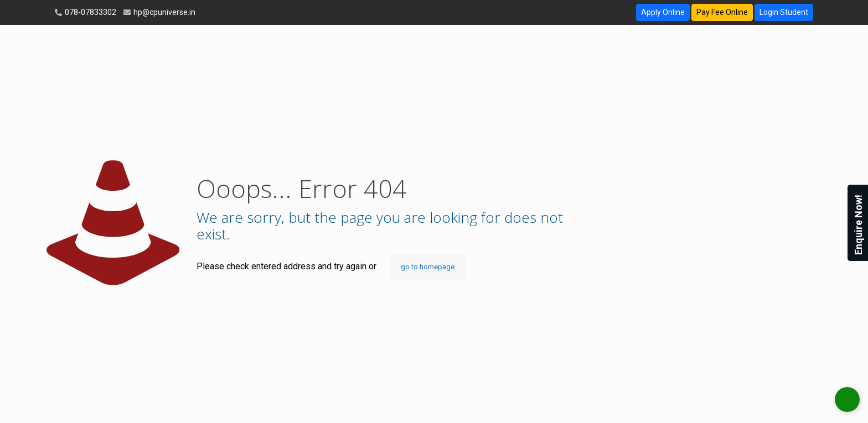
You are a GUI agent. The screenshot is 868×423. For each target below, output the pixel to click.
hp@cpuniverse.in (164, 12)
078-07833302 (90, 12)
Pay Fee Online (722, 12)
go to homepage (428, 267)
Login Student (784, 12)
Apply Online (663, 12)
